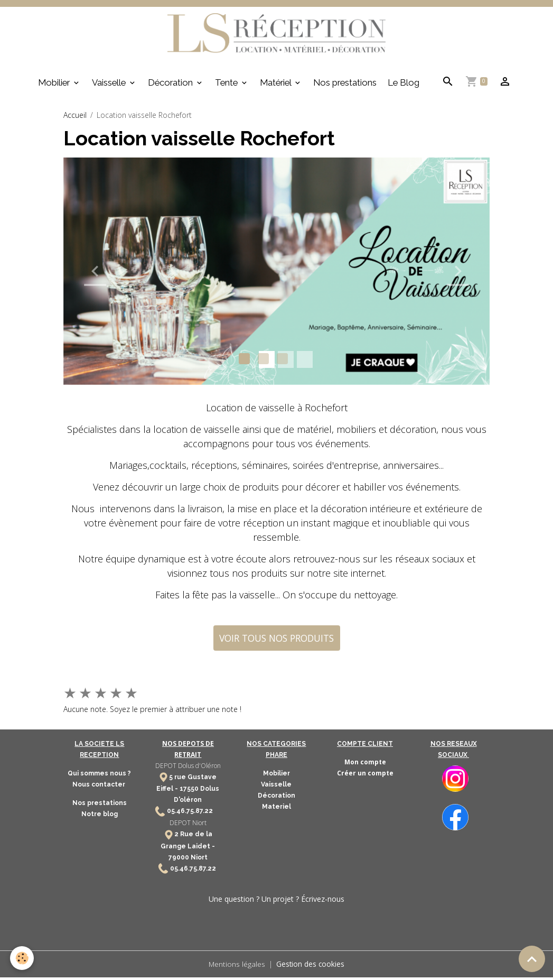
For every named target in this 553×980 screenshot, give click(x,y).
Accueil (75, 118)
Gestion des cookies (311, 967)
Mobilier (55, 85)
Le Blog (404, 85)
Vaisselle (110, 85)
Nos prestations (345, 85)
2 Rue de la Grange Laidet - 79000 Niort (188, 848)
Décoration (171, 85)
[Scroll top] (532, 959)
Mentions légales (237, 967)
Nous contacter (100, 787)
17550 (189, 791)
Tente (227, 85)
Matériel (276, 85)
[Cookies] (22, 958)
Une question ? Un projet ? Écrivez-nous (276, 902)
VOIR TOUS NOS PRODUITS (276, 641)
